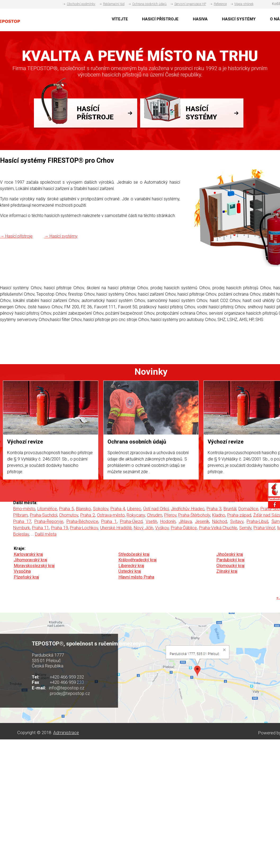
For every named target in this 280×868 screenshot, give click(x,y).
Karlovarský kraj (28, 554)
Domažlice (248, 509)
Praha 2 (88, 515)
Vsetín (151, 521)
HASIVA (200, 19)
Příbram (21, 515)
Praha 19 (60, 528)
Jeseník (202, 521)
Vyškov (162, 528)
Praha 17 (22, 521)
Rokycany (136, 515)
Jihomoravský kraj (30, 560)
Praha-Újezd (131, 521)
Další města (46, 534)
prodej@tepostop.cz (70, 693)
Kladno (219, 515)
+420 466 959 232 (67, 677)
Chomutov (69, 515)
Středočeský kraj (134, 554)
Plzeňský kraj (26, 577)
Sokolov (101, 509)
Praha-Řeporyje (49, 521)
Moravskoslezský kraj (34, 566)
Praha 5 (66, 509)
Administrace (66, 733)
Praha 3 (214, 509)
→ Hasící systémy (61, 236)
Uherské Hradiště (116, 528)
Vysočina (22, 571)
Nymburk (22, 528)
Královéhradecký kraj (137, 560)
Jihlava (185, 521)
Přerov (170, 515)
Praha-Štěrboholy (194, 515)
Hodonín (168, 521)
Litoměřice (47, 509)
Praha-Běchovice (82, 521)
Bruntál (230, 509)
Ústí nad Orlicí (156, 509)
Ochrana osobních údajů (149, 4)
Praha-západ (239, 515)
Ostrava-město (111, 515)
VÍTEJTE (120, 19)
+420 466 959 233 (67, 682)
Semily (245, 528)
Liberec (134, 509)
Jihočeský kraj (230, 554)
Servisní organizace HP (190, 4)
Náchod (220, 521)
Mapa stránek (244, 4)
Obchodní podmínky (81, 4)
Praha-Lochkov (84, 528)
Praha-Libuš (257, 521)
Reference (220, 4)
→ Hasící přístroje (16, 236)
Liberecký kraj (131, 566)
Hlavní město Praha (136, 577)
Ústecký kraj (130, 571)
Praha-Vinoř (264, 528)
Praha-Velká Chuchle (218, 528)
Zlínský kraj (227, 571)
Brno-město (24, 509)
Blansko (83, 509)
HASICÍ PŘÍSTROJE (160, 19)
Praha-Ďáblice (184, 528)
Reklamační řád (114, 4)
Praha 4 (118, 509)
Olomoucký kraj (230, 566)
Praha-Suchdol (44, 515)
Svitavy (237, 521)
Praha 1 (109, 521)
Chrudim (155, 515)
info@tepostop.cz (67, 688)
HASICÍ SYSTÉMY (239, 19)
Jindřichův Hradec (188, 509)
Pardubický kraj (230, 560)
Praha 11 (41, 528)
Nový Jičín (143, 528)
